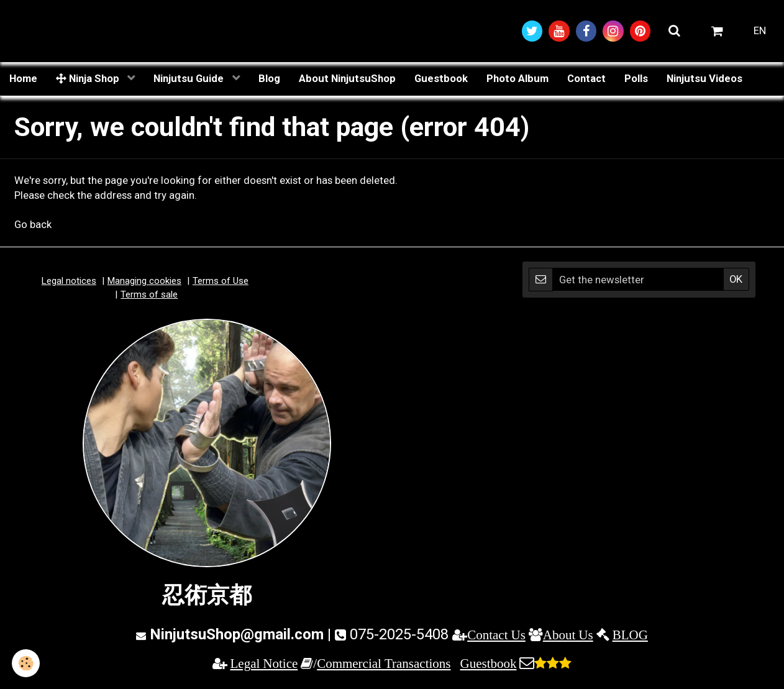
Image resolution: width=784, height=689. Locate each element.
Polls (636, 79)
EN (760, 31)
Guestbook (441, 79)
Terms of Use (221, 282)
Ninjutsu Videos (704, 79)
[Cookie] (26, 663)
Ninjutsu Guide (190, 79)
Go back (33, 226)
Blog (269, 79)
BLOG (630, 636)
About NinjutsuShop (347, 79)
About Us (568, 636)
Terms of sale (149, 295)
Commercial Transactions (384, 664)
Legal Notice (264, 664)
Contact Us (496, 636)
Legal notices (69, 282)
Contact (586, 79)
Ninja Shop (89, 79)
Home (23, 79)
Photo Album (517, 79)
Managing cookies (144, 282)
